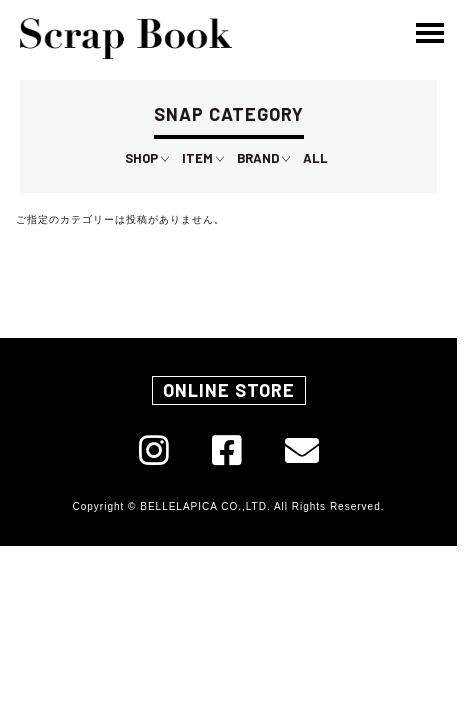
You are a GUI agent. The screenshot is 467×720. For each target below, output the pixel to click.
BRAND (263, 158)
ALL (315, 158)
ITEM (203, 158)
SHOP (147, 158)
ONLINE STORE (229, 390)
